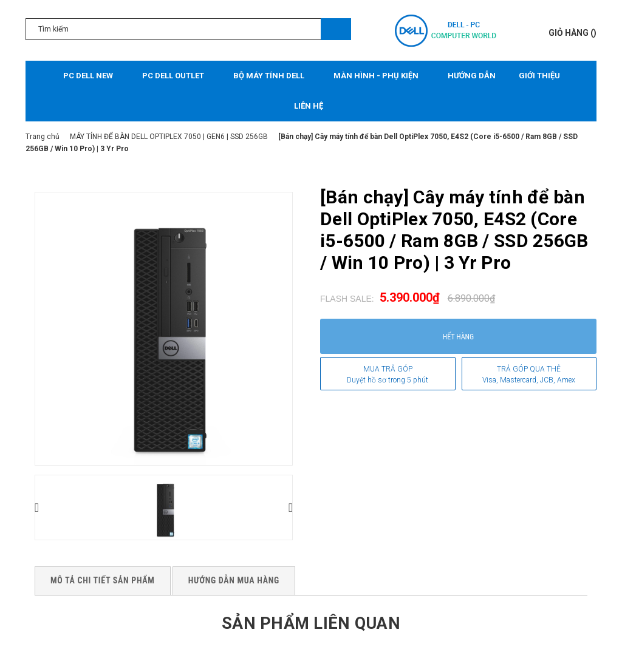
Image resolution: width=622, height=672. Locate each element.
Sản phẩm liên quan (311, 623)
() (572, 33)
